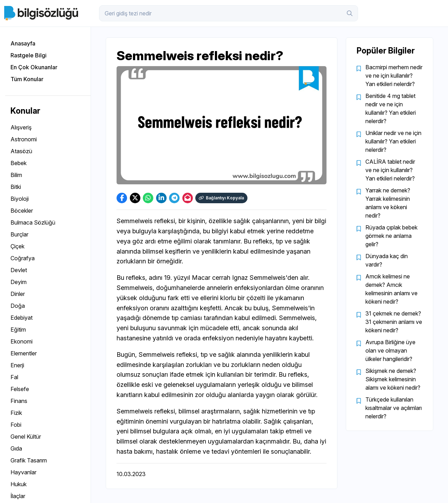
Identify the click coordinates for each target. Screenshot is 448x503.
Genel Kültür (26, 437)
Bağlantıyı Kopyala (221, 198)
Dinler (18, 294)
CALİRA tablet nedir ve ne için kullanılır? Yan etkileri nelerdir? (390, 170)
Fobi (16, 425)
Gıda (16, 448)
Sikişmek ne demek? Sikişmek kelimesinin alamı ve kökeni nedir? (393, 379)
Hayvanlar (23, 472)
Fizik (16, 413)
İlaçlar (18, 496)
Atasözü (21, 151)
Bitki (16, 187)
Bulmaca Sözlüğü (33, 222)
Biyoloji (20, 199)
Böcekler (22, 211)
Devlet (19, 270)
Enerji (17, 365)
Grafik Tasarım (29, 460)
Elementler (24, 353)
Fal (14, 377)
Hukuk (19, 484)
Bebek (19, 163)
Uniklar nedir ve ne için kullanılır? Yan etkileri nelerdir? (393, 141)
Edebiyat (22, 318)
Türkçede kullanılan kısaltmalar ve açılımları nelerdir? (394, 408)
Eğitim (18, 330)
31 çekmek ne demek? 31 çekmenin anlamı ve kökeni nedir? (394, 322)
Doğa (18, 306)
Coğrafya (23, 258)
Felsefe (20, 389)
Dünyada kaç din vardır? (387, 260)
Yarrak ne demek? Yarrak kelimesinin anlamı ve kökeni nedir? (388, 203)
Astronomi (24, 139)
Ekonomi (22, 341)
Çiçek (17, 246)
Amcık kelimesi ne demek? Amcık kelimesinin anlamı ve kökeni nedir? (391, 289)
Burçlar (19, 234)
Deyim (19, 282)
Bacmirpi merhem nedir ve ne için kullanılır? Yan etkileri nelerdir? (394, 76)
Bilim (16, 175)
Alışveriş (21, 127)
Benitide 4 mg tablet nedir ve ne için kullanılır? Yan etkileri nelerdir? (391, 108)
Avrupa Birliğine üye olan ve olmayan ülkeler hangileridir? (390, 350)
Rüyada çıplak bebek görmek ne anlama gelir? (391, 236)
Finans (19, 401)
